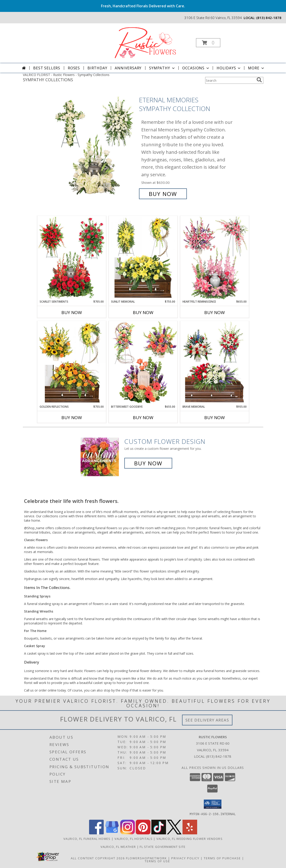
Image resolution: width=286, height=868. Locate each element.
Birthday (97, 68)
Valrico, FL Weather (118, 846)
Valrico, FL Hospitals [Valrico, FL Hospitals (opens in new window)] (133, 838)
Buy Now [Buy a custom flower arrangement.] (148, 463)
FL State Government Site (163, 846)
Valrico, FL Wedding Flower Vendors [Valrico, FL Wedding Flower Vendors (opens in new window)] (189, 838)
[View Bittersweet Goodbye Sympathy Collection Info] (143, 363)
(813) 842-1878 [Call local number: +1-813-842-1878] (269, 18)
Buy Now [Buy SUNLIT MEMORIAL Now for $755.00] (143, 312)
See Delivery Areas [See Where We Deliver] (207, 720)
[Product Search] (230, 80)
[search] (259, 80)
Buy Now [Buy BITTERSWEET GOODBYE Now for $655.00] (143, 418)
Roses (74, 68)
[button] (208, 43)
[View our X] (174, 833)
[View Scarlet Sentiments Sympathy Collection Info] (72, 258)
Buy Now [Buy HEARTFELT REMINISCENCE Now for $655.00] (215, 312)
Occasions (196, 68)
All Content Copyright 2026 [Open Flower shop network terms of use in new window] (98, 858)
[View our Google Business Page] (112, 833)
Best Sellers (47, 68)
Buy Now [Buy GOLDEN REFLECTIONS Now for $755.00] (72, 418)
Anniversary (128, 68)
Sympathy (162, 68)
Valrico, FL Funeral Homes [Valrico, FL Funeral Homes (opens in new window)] (87, 838)
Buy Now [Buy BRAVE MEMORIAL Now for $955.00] (215, 418)
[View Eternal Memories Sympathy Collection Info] (94, 147)
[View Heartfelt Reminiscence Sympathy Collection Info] (215, 258)
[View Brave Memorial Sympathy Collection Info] (215, 363)
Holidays (229, 68)
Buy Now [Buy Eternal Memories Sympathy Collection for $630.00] (163, 194)
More (256, 68)
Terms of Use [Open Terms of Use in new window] (157, 861)
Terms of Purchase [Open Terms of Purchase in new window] (222, 858)
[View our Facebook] (96, 833)
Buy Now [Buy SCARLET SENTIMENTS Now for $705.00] (72, 312)
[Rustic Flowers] (143, 41)
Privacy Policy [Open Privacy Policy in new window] (185, 858)
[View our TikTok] (159, 833)
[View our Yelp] (190, 833)
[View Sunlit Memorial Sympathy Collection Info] (143, 258)
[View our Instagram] (128, 833)
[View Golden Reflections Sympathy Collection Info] (72, 363)
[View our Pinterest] (143, 833)
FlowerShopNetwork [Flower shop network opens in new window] (146, 858)
